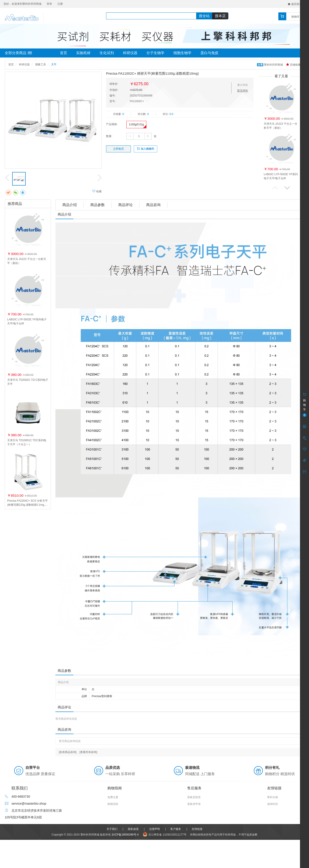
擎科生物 (273, 797)
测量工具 (41, 64)
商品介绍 (70, 205)
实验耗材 (83, 53)
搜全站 (204, 16)
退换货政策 (194, 797)
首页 (64, 53)
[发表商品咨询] (68, 752)
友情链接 (197, 829)
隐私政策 (133, 829)
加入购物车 (145, 149)
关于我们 (112, 829)
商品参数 (98, 205)
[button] (287, 188)
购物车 (295, 17)
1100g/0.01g (136, 124)
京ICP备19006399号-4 (125, 835)
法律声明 (154, 829)
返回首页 (295, 4)
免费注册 (113, 797)
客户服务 (176, 829)
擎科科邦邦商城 (270, 65)
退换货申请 (194, 804)
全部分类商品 (18, 53)
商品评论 (125, 205)
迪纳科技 (273, 804)
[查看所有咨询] (88, 752)
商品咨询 (153, 205)
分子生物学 (155, 53)
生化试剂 (107, 53)
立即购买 (118, 149)
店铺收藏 (293, 65)
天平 (54, 64)
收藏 (97, 191)
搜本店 (220, 16)
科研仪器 (130, 53)
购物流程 (113, 804)
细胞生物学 (182, 53)
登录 (49, 4)
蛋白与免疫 (209, 53)
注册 (60, 4)
